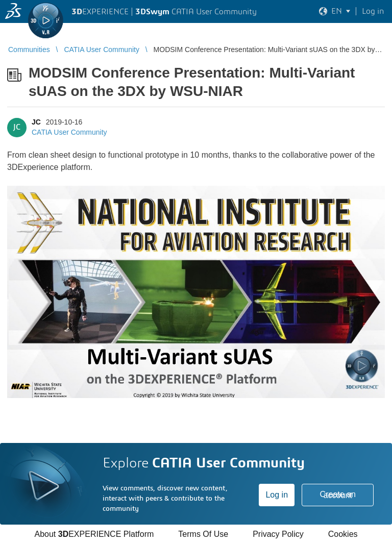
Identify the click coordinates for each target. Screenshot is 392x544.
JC (36, 122)
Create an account (338, 495)
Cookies (343, 534)
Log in (277, 495)
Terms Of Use (203, 534)
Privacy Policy (278, 534)
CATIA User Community (69, 132)
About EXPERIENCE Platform (94, 534)
